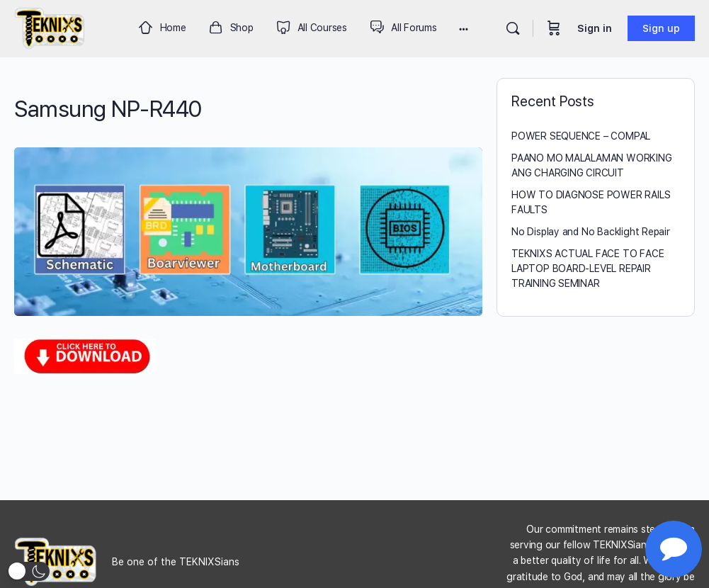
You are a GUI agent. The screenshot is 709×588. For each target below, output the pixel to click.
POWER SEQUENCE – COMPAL (581, 136)
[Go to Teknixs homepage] (50, 27)
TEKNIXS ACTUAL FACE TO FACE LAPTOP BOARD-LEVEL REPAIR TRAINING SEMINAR (588, 268)
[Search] (513, 28)
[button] (28, 571)
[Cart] (554, 28)
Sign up (661, 28)
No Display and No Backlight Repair (591, 232)
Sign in (595, 28)
